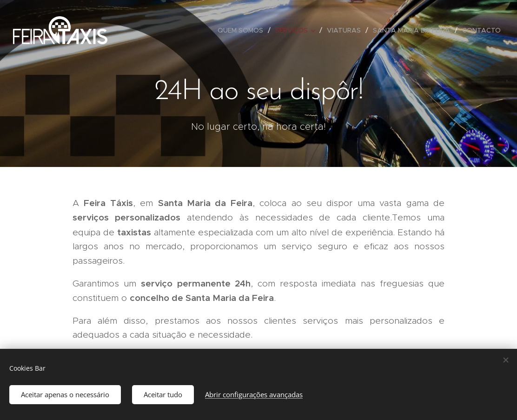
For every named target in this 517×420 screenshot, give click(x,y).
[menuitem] (243, 30)
